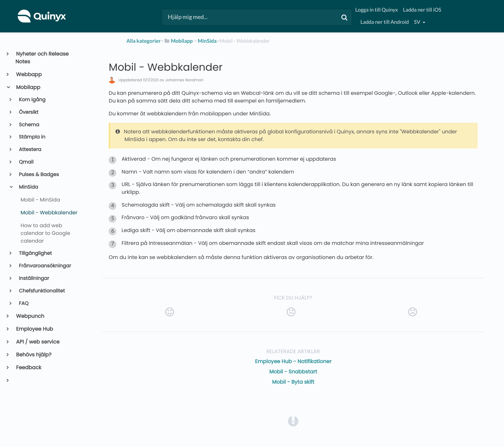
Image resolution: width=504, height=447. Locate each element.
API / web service (37, 342)
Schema (29, 125)
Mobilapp (28, 87)
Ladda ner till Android (385, 22)
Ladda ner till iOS (422, 10)
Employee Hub (34, 329)
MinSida (28, 187)
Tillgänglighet (35, 253)
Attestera (30, 150)
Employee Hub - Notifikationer (293, 361)
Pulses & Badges (39, 175)
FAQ (23, 304)
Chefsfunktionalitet (41, 291)
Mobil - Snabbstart (293, 372)
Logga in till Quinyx (376, 10)
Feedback (28, 367)
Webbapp (29, 74)
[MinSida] (207, 41)
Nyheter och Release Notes (42, 58)
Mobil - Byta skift (293, 382)
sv (418, 22)
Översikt (28, 112)
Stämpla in (32, 137)
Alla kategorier (144, 41)
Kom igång (32, 100)
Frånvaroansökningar (45, 266)
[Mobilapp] (178, 41)
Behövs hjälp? (33, 355)
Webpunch (30, 316)
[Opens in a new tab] (293, 421)
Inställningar (34, 278)
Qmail (26, 162)
